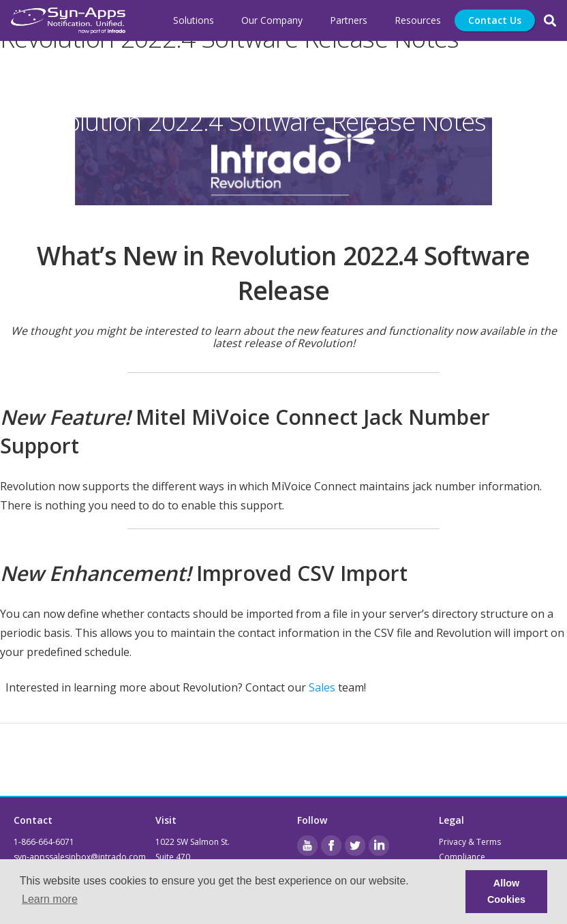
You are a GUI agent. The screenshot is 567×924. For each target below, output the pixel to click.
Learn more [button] (50, 899)
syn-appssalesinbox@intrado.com (80, 857)
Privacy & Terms (470, 842)
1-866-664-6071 (44, 842)
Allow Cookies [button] (506, 891)
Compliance (462, 857)
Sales (322, 687)
